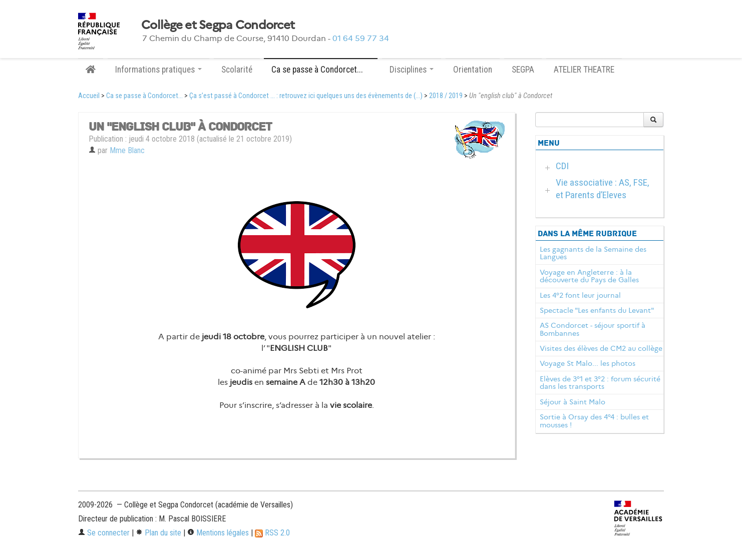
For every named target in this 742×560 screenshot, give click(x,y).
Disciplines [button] (412, 70)
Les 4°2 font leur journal (580, 295)
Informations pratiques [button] (158, 70)
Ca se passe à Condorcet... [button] (321, 70)
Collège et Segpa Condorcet (218, 25)
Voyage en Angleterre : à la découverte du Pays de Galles (589, 276)
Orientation (473, 70)
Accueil (89, 96)
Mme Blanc (127, 150)
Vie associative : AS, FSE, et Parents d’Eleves (603, 189)
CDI (562, 166)
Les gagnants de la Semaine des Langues (593, 253)
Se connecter (104, 533)
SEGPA (523, 70)
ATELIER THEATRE (584, 70)
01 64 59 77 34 (361, 38)
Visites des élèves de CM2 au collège (601, 348)
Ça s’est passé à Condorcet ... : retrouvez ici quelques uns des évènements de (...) (306, 96)
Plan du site (158, 533)
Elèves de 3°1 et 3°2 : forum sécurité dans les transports (600, 383)
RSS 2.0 (272, 533)
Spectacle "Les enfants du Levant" (597, 310)
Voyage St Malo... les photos (588, 363)
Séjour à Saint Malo (573, 402)
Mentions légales (218, 533)
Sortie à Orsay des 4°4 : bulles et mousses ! (594, 421)
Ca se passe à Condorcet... (144, 96)
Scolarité (237, 70)
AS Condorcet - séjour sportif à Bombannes (593, 329)
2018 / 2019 (446, 96)
